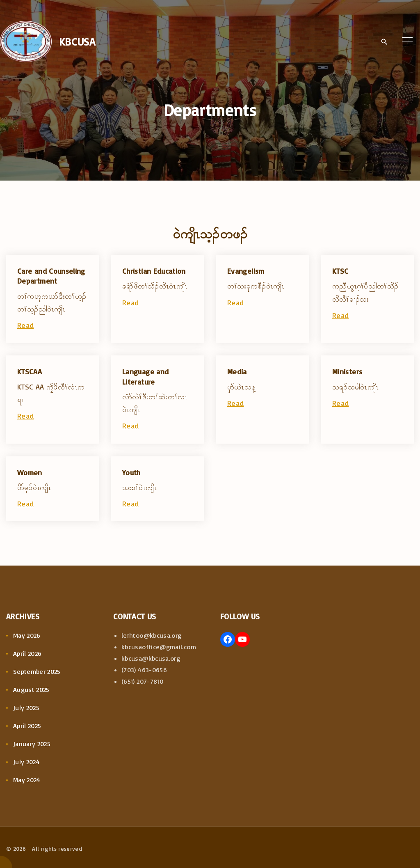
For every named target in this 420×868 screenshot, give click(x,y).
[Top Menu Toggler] (407, 41)
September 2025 (37, 671)
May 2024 (27, 780)
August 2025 (31, 689)
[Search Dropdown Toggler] (384, 42)
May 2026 (27, 635)
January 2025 (32, 744)
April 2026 (27, 653)
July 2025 (26, 708)
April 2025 (27, 726)
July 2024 (26, 762)
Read (25, 325)
